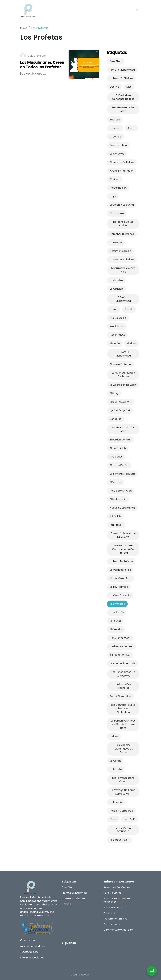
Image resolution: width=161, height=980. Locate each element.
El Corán (115, 343)
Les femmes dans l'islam (123, 780)
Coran (114, 309)
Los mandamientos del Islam (123, 374)
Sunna (131, 128)
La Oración (116, 289)
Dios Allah (116, 61)
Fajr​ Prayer (116, 525)
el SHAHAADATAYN (121, 402)
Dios (129, 87)
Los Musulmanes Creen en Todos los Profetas (42, 65)
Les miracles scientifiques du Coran (123, 749)
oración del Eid (119, 465)
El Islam (132, 343)
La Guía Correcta (120, 595)
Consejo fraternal (121, 364)
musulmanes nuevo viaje (123, 270)
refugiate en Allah (121, 491)
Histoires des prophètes (123, 686)
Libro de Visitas (112, 893)
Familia (129, 309)
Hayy (113, 196)
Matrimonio (117, 213)
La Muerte (116, 242)
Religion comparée (121, 811)
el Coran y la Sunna (122, 205)
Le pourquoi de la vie (123, 663)
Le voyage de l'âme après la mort (123, 792)
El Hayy (114, 393)
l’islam (114, 736)
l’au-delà (130, 819)
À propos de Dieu (120, 655)
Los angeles (117, 154)
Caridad (115, 179)
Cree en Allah (118, 448)
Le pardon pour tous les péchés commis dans (123, 724)
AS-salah (115, 516)
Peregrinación (118, 188)
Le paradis (116, 802)
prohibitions (117, 326)
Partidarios (110, 913)
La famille (116, 769)
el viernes (116, 482)
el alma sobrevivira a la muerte (123, 535)
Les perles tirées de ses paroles (123, 674)
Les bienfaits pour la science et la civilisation (123, 708)
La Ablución (117, 612)
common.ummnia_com (119, 930)
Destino (115, 87)
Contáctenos (112, 924)
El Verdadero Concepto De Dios (123, 97)
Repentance (117, 335)
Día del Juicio (118, 318)
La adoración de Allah (123, 385)
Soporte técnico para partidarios (117, 900)
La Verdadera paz (120, 570)
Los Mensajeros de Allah (123, 109)
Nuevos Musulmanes (122, 508)
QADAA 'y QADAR (120, 410)
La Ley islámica (119, 587)
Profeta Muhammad (122, 70)
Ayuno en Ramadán (122, 171)
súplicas (115, 120)
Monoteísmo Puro (121, 578)
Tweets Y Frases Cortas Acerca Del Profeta (123, 549)
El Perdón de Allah (121, 440)
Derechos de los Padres (123, 224)
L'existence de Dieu (122, 646)
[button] (137, 11)
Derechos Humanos (122, 234)
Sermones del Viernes (117, 887)
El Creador (116, 629)
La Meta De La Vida (121, 561)
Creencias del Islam (122, 162)
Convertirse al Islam (122, 260)
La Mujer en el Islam (121, 78)
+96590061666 (29, 952)
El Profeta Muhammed (123, 299)
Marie (113, 819)
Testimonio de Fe (121, 251)
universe (115, 128)
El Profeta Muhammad (123, 354)
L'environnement (120, 638)
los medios (116, 280)
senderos (116, 419)
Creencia (115, 137)
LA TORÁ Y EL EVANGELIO (123, 830)
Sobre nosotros (113, 908)
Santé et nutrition (120, 696)
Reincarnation (118, 145)
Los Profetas (117, 604)
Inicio (24, 28)
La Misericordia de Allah (123, 429)
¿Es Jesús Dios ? (119, 840)
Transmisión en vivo (115, 919)
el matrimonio (118, 499)
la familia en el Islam (122, 474)
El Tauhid (115, 621)
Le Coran (115, 761)
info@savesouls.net (32, 958)
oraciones (116, 457)
